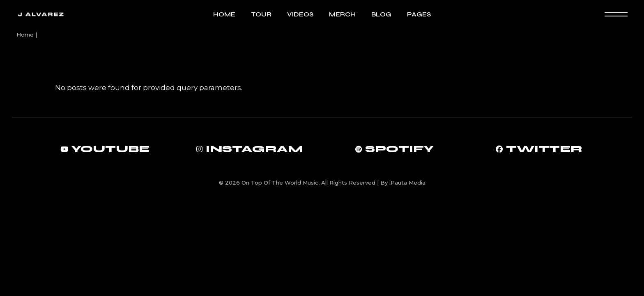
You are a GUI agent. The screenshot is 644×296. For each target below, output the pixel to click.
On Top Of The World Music (280, 183)
